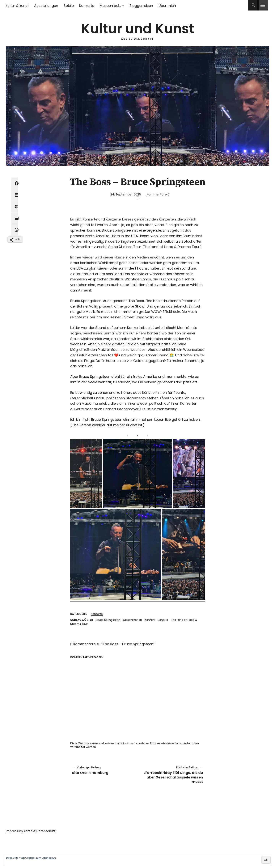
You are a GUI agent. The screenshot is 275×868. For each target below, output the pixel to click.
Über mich (167, 6)
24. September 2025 (126, 194)
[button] (86, 474)
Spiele (69, 6)
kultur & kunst (17, 6)
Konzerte (87, 6)
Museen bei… (110, 6)
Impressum (14, 831)
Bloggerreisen (141, 6)
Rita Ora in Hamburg (103, 770)
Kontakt (30, 831)
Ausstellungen (46, 6)
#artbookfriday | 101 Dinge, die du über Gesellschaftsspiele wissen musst (172, 775)
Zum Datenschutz (46, 858)
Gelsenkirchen (132, 620)
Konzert (150, 620)
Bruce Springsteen (108, 620)
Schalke (163, 620)
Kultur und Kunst (138, 29)
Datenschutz (46, 831)
